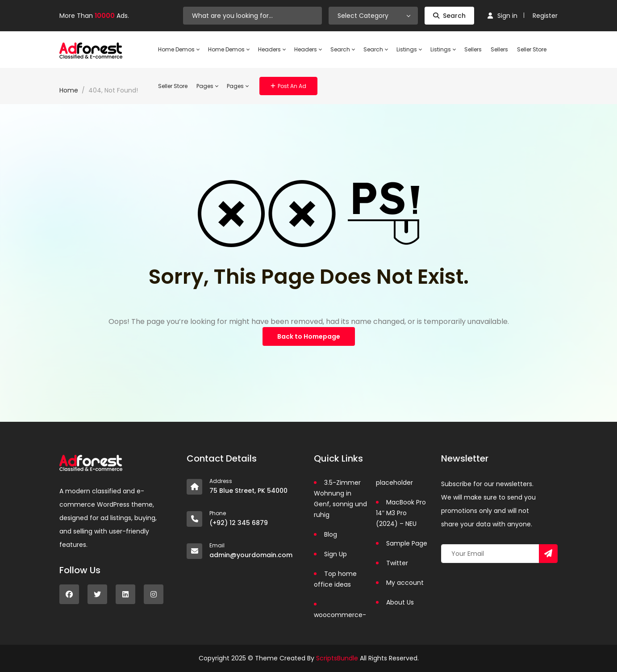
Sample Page (407, 543)
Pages (207, 86)
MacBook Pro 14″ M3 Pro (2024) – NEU (401, 513)
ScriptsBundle (337, 658)
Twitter (397, 563)
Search (449, 16)
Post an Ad (288, 86)
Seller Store (532, 49)
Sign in (502, 16)
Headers (272, 50)
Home (69, 90)
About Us (400, 602)
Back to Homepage (309, 336)
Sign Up (336, 554)
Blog (331, 534)
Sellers (473, 49)
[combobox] (373, 16)
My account (405, 583)
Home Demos (179, 50)
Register (545, 16)
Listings (409, 50)
